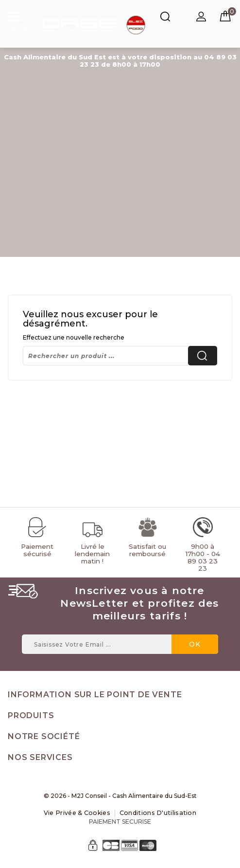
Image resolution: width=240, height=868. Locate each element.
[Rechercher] (120, 356)
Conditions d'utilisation (156, 813)
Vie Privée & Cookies (79, 813)
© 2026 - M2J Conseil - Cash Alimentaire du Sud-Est (120, 796)
